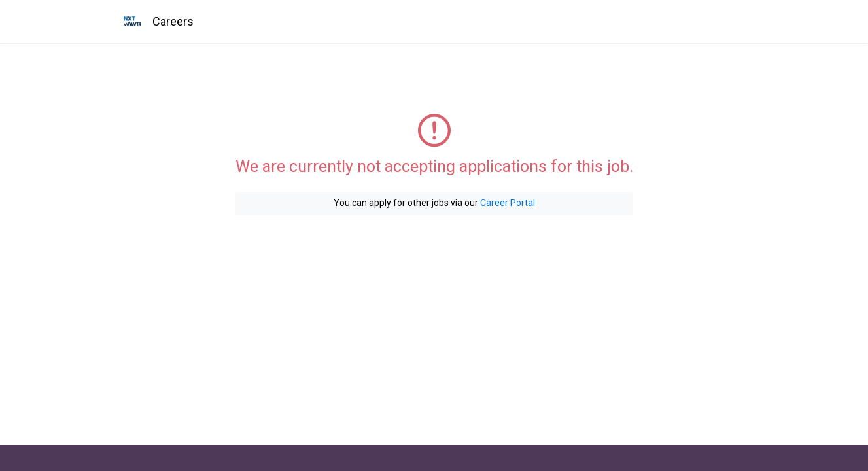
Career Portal (508, 203)
